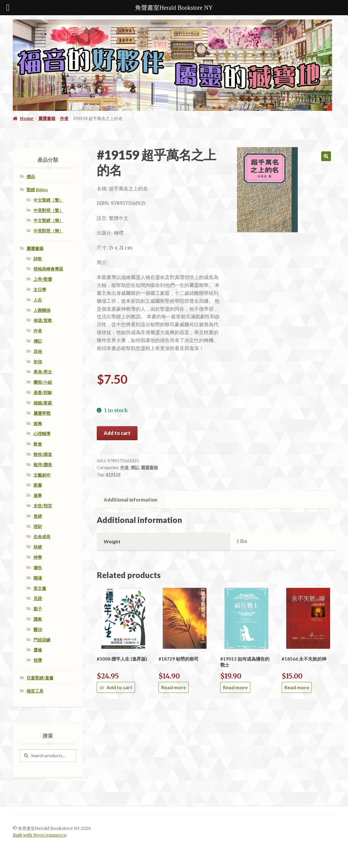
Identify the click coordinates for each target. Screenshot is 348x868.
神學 (38, 557)
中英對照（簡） (48, 231)
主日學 (40, 289)
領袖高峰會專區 (48, 269)
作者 (64, 118)
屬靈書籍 (47, 118)
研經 (38, 547)
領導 (38, 660)
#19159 (113, 474)
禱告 (38, 568)
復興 (38, 423)
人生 (38, 300)
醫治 (38, 629)
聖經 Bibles (37, 190)
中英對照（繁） (48, 210)
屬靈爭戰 (42, 413)
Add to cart (117, 433)
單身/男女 (43, 372)
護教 (38, 619)
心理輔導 (42, 434)
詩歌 (38, 259)
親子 (38, 609)
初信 (38, 362)
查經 (38, 516)
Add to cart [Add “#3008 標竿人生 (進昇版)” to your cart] (119, 687)
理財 (38, 526)
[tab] (130, 500)
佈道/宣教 (43, 320)
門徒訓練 (42, 640)
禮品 (31, 176)
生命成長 (42, 536)
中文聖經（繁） (48, 200)
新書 (38, 485)
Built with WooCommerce (40, 835)
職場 (38, 578)
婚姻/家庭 (43, 403)
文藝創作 (42, 475)
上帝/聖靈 (43, 279)
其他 (38, 351)
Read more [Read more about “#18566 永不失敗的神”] (297, 687)
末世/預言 (43, 506)
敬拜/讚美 (43, 465)
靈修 (38, 650)
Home (27, 118)
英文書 (40, 588)
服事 (38, 495)
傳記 (135, 467)
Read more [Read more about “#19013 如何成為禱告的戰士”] (235, 687)
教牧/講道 (43, 454)
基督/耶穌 (43, 392)
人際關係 (42, 310)
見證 (38, 598)
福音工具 (35, 691)
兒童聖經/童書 (40, 678)
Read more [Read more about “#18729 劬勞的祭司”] (174, 687)
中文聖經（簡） (48, 220)
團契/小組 (43, 382)
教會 (38, 444)
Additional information (130, 500)
